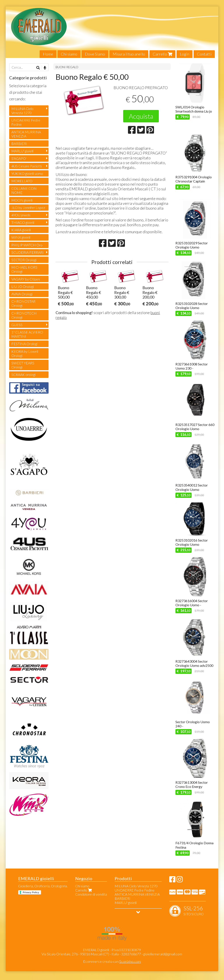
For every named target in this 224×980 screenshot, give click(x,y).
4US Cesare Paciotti (26, 166)
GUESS (17, 325)
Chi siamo (69, 54)
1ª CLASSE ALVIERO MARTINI (27, 334)
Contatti (204, 54)
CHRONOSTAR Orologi (23, 303)
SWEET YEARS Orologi (23, 365)
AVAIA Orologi (22, 294)
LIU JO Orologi (23, 286)
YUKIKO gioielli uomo (27, 173)
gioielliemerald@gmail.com (163, 954)
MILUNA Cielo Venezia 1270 (22, 111)
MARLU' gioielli (22, 151)
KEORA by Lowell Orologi (25, 353)
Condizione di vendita (91, 894)
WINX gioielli (21, 237)
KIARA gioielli (21, 230)
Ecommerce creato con (112, 961)
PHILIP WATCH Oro (27, 245)
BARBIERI (19, 143)
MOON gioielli (22, 200)
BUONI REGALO (67, 67)
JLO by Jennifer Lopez (28, 208)
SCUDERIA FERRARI (27, 252)
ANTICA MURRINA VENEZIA (26, 134)
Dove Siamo (95, 54)
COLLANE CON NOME (24, 190)
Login (185, 54)
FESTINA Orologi (24, 344)
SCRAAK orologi (23, 374)
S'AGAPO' (19, 158)
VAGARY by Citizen (26, 279)
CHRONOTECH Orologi (24, 315)
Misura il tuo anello (129, 54)
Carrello (162, 54)
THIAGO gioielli (23, 222)
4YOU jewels (21, 215)
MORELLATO (22, 181)
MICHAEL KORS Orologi (24, 269)
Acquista (141, 116)
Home (48, 54)
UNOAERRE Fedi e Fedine (26, 122)
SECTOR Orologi (24, 260)
